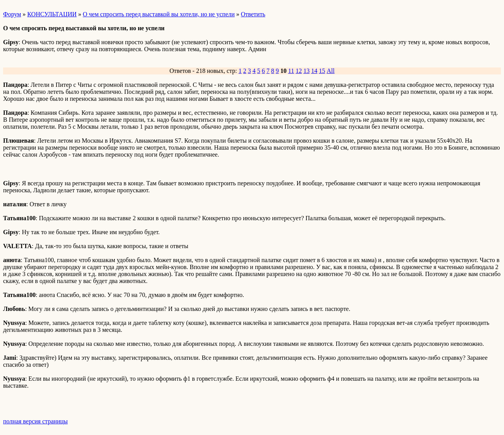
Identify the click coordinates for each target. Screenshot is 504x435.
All (330, 71)
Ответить (253, 14)
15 (322, 71)
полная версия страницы (35, 421)
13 (306, 71)
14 (314, 71)
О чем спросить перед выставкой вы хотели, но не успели (159, 14)
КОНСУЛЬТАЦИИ (52, 14)
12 (299, 71)
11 (291, 71)
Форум (12, 14)
